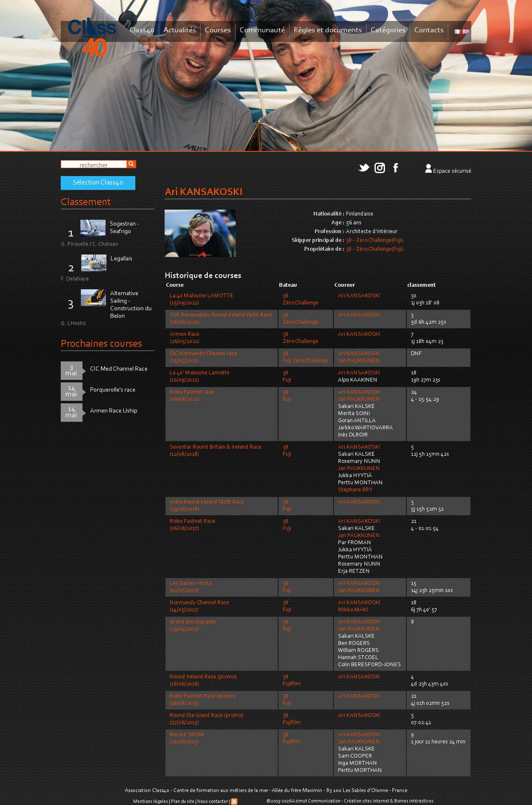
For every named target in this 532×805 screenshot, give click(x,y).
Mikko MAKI (353, 610)
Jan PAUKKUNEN (359, 361)
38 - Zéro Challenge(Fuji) (375, 241)
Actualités (180, 30)
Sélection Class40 (98, 183)
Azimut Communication (316, 801)
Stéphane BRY (355, 490)
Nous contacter (213, 802)
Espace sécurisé (452, 171)
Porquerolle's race (113, 390)
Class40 (142, 30)
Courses (218, 30)
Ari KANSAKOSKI (359, 296)
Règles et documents (328, 30)
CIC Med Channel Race (119, 369)
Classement (86, 202)
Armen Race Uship (114, 411)
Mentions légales (151, 802)
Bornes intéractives (414, 801)
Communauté (262, 30)
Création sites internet (367, 801)
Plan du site (183, 802)
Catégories (388, 30)
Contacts (429, 30)
